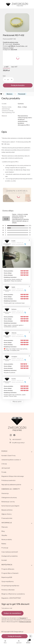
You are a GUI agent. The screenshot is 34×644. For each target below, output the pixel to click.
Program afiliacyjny (8, 569)
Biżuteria (9, 94)
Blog (3, 531)
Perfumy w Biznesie (8, 590)
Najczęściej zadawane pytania (11, 484)
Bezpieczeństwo (7, 510)
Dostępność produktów (10, 556)
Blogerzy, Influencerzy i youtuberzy (13, 594)
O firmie (4, 464)
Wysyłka (4, 535)
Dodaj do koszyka (18, 85)
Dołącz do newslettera (12, 613)
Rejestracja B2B (7, 577)
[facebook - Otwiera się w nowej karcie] (14, 435)
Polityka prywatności (8, 480)
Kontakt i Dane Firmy (8, 456)
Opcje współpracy (8, 581)
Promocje (5, 548)
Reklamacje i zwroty (8, 502)
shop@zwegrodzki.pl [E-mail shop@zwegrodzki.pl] (18, 443)
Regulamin (23, 618)
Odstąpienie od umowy (9, 497)
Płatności (5, 527)
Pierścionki (22, 94)
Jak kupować (6, 468)
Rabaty (4, 544)
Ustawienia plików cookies (10, 460)
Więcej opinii (17, 402)
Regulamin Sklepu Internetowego (13, 476)
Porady (4, 472)
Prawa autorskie (7, 518)
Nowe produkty (7, 539)
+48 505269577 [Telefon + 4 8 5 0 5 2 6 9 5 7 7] (17, 439)
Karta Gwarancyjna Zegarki (10, 506)
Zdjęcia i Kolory (6, 514)
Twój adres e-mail (7, 608)
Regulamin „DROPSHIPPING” (11, 598)
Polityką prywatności (25, 622)
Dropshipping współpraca (10, 586)
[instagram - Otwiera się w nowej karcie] (11, 435)
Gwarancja (5, 493)
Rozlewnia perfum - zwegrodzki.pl (1, 94)
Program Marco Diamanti (10, 573)
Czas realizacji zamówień (10, 552)
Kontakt (4, 560)
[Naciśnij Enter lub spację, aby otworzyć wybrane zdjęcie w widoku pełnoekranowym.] (17, 23)
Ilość (4, 76)
